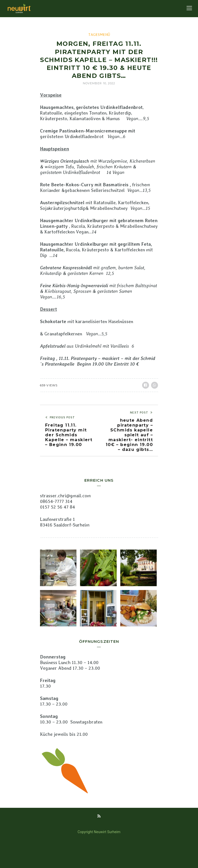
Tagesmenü (99, 35)
